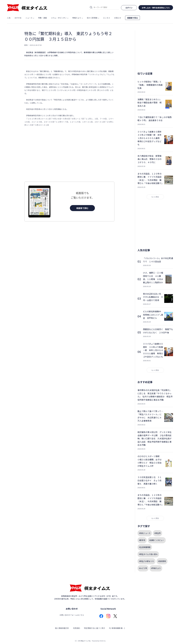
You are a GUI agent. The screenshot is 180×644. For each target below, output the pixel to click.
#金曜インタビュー (157, 540)
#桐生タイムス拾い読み (148, 554)
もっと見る (155, 197)
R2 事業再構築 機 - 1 (117, 628)
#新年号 (142, 540)
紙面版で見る (132, 18)
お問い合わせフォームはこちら (72, 615)
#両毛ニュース (145, 533)
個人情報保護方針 (62, 628)
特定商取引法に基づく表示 (94, 628)
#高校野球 (162, 561)
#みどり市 (143, 568)
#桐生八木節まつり (146, 561)
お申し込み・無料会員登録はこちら (156, 8)
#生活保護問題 (145, 547)
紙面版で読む (82, 208)
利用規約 (76, 628)
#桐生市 (157, 533)
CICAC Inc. (103, 641)
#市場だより (156, 568)
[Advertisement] (69, 154)
